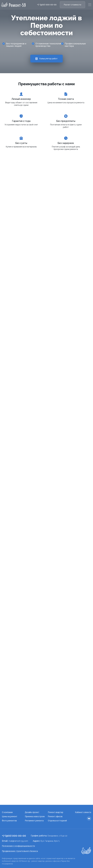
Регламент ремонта (34, 821)
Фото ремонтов (9, 821)
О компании (7, 812)
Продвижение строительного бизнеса (20, 851)
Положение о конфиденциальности (18, 846)
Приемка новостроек (35, 816)
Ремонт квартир (56, 812)
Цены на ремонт (10, 816)
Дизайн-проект (32, 812)
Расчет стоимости (72, 5)
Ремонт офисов (55, 816)
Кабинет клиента (83, 812)
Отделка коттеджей (57, 821)
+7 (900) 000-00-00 (47, 5)
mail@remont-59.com (18, 841)
